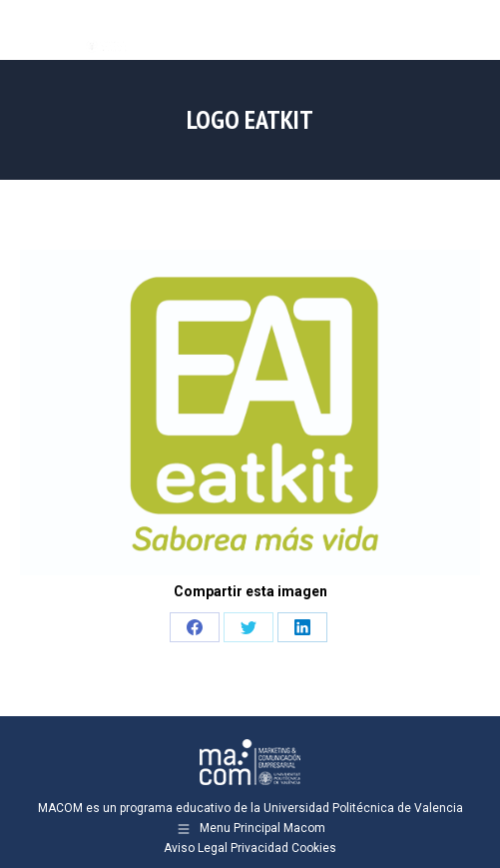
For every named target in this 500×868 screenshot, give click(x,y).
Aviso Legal (196, 848)
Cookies (314, 848)
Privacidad (259, 848)
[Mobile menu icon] (468, 30)
